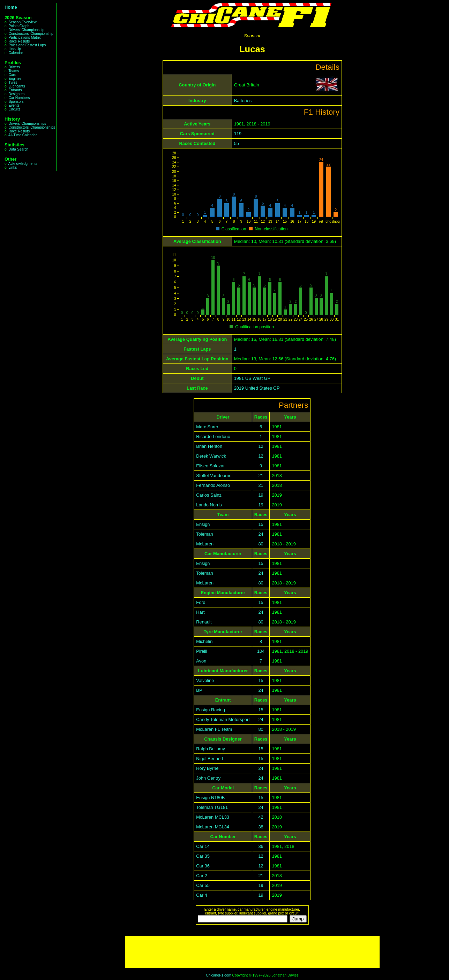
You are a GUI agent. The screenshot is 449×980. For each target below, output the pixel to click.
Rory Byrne (207, 768)
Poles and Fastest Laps (27, 45)
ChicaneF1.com (219, 975)
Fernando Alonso (213, 485)
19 (261, 495)
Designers (16, 94)
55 (237, 143)
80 (261, 544)
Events (14, 105)
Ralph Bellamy (211, 749)
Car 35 (203, 856)
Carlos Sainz (209, 495)
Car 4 (201, 895)
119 (238, 134)
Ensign (203, 524)
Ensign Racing (211, 710)
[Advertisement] (252, 952)
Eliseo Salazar (210, 466)
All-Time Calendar (23, 135)
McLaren (205, 544)
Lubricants (17, 86)
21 (261, 476)
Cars (12, 75)
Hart (200, 612)
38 (261, 827)
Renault (204, 622)
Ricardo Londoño (213, 437)
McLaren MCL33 (213, 817)
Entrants (15, 90)
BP (199, 690)
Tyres (13, 82)
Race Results (19, 41)
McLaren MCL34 (213, 827)
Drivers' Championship (26, 30)
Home (11, 7)
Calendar (16, 53)
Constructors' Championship (31, 34)
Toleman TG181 (212, 807)
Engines (15, 79)
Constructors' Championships (32, 127)
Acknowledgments (23, 164)
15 (261, 524)
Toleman (204, 534)
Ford (201, 602)
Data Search (18, 149)
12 (261, 446)
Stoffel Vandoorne (214, 476)
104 (261, 651)
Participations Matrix (24, 37)
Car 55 (203, 885)
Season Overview (22, 22)
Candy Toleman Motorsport (223, 719)
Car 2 (201, 876)
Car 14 (203, 846)
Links (13, 167)
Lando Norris (209, 505)
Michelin (204, 641)
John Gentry (208, 778)
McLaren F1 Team (214, 729)
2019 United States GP (257, 388)
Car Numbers (19, 98)
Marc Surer (207, 427)
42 (261, 817)
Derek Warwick (211, 456)
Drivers (14, 67)
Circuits (14, 109)
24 (261, 534)
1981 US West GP (252, 378)
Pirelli (201, 651)
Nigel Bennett (209, 759)
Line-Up (15, 49)
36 (261, 846)
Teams (14, 71)
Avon (201, 661)
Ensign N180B (210, 798)
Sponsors (16, 102)
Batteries (243, 101)
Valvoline (205, 680)
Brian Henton (209, 446)
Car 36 (203, 866)
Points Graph (19, 26)
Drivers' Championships (27, 124)
